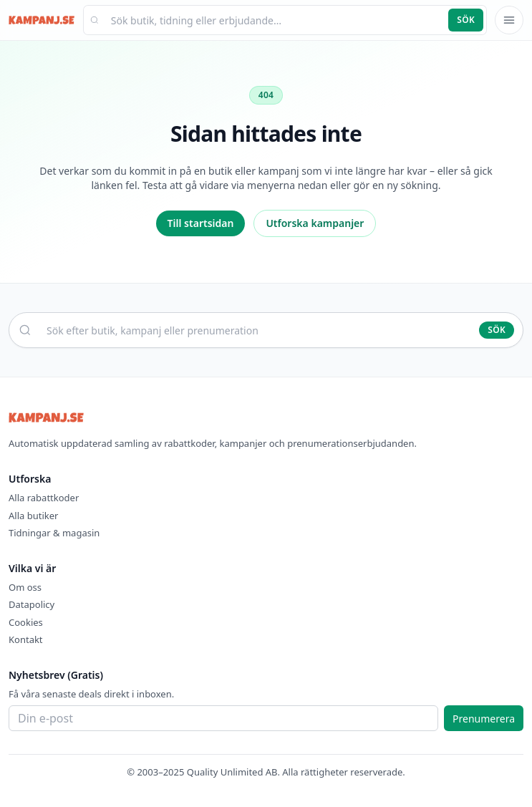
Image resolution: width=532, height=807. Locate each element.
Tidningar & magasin (54, 533)
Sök (466, 20)
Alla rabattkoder (44, 498)
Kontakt (26, 639)
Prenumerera (484, 719)
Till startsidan (201, 223)
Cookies (26, 622)
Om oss (25, 587)
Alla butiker (33, 516)
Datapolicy (32, 604)
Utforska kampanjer (315, 223)
